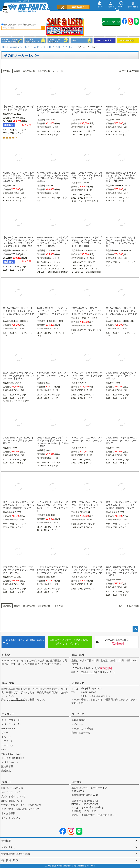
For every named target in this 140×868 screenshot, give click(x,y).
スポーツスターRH (11, 724)
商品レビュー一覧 (81, 733)
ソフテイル (7, 741)
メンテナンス (12, 40)
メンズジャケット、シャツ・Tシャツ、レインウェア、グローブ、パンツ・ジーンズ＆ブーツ (35, 40)
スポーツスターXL (11, 720)
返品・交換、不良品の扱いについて (20, 809)
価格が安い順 (44, 71)
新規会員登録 (79, 720)
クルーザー (7, 737)
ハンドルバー (24, 47)
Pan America (8, 728)
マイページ (78, 714)
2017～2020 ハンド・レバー (62, 47)
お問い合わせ (8, 847)
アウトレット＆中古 (105, 40)
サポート (7, 782)
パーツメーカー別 (128, 40)
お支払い (7, 655)
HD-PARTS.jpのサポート (14, 788)
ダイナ (5, 733)
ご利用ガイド (35, 664)
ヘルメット (58, 40)
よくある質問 (8, 813)
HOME (4, 47)
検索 (43, 28)
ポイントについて (11, 818)
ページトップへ (135, 629)
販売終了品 (7, 766)
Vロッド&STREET (11, 754)
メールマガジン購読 (82, 728)
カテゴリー (8, 714)
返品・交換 (8, 683)
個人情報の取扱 (10, 860)
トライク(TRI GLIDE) (13, 758)
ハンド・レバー (40, 47)
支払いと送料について (13, 796)
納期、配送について (12, 801)
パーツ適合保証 (111, 23)
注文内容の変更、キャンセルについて (21, 805)
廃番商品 (6, 771)
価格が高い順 (29, 71)
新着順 (17, 71)
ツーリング (7, 745)
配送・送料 (78, 655)
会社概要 (77, 782)
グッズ (82, 40)
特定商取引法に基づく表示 (16, 854)
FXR (4, 750)
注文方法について (11, 792)
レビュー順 (58, 71)
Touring (12, 47)
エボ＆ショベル (10, 762)
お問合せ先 (78, 683)
